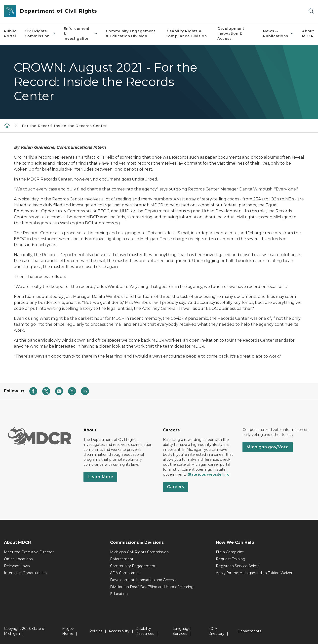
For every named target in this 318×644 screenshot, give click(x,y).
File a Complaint (230, 552)
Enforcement (122, 559)
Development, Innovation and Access (143, 580)
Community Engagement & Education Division (130, 34)
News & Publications (279, 34)
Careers (176, 487)
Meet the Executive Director (29, 552)
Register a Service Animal (238, 566)
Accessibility (119, 631)
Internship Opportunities (25, 573)
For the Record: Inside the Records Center (64, 126)
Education (119, 594)
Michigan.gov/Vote (268, 447)
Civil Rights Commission (40, 34)
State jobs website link (208, 474)
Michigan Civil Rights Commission (139, 552)
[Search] (311, 11)
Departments (249, 631)
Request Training (231, 559)
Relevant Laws (17, 566)
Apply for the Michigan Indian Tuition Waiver (254, 573)
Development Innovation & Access (231, 34)
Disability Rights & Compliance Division (186, 34)
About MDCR (308, 34)
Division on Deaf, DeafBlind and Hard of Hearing (152, 587)
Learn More (100, 477)
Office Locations (18, 559)
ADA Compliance (125, 573)
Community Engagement (133, 566)
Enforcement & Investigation (81, 34)
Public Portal (10, 34)
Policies (96, 631)
